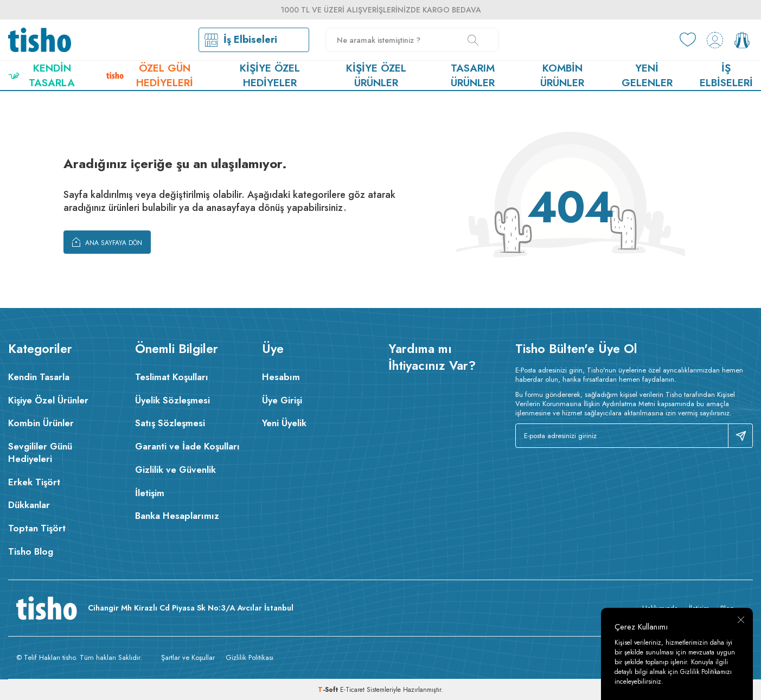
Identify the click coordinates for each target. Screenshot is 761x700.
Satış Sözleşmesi (170, 423)
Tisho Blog (31, 551)
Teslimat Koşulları (172, 377)
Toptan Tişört (37, 528)
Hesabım (281, 377)
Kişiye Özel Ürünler (376, 75)
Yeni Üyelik (284, 423)
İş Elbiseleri (726, 75)
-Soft (329, 690)
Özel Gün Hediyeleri (149, 75)
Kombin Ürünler (562, 75)
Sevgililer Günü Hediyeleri (40, 452)
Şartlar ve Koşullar (188, 657)
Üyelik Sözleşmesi (172, 400)
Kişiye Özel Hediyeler (270, 75)
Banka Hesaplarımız (177, 516)
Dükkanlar (29, 505)
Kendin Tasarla (41, 75)
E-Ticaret (352, 690)
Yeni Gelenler (647, 75)
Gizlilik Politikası (250, 657)
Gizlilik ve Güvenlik (175, 470)
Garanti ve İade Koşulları (187, 446)
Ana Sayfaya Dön (107, 242)
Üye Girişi (282, 400)
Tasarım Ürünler (473, 75)
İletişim (150, 493)
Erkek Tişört (34, 482)
